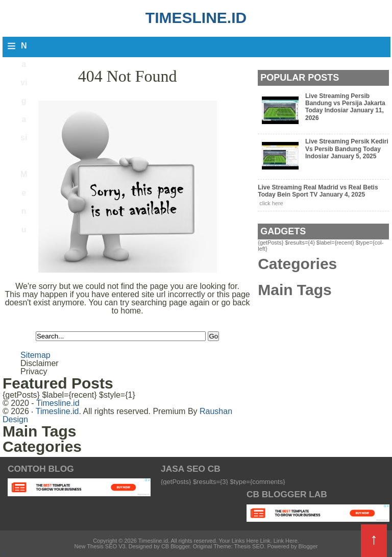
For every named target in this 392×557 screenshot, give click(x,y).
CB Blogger (176, 546)
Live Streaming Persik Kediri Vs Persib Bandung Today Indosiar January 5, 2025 (347, 149)
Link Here (286, 541)
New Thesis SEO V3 (100, 546)
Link (265, 541)
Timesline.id (196, 18)
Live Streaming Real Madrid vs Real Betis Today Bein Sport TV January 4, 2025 (318, 191)
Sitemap (35, 355)
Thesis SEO (249, 546)
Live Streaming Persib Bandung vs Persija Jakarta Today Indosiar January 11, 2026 (345, 107)
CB (4, 554)
